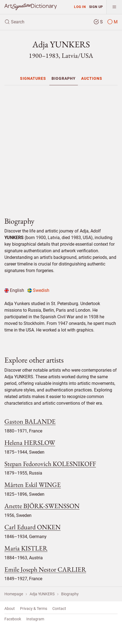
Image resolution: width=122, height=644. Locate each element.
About (10, 609)
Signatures (33, 78)
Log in (80, 7)
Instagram (35, 619)
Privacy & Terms (34, 609)
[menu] (114, 7)
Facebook (13, 619)
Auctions (92, 78)
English (14, 290)
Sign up (96, 7)
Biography (64, 78)
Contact (59, 609)
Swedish (38, 290)
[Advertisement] (63, 149)
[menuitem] (33, 78)
